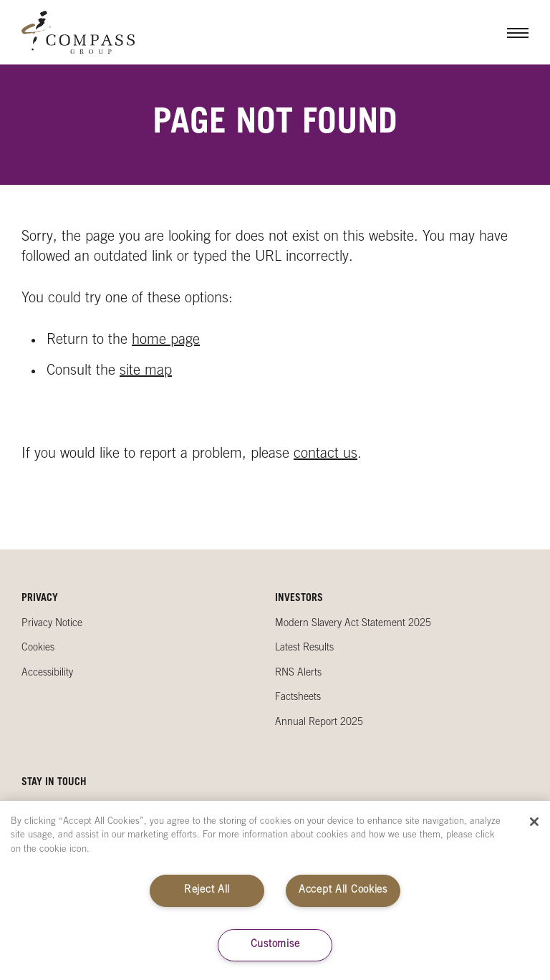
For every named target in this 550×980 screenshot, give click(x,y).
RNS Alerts (298, 673)
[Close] (534, 822)
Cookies (38, 648)
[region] (275, 890)
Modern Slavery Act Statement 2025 (353, 624)
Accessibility (47, 673)
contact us (325, 455)
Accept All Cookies (343, 890)
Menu (507, 32)
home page (166, 341)
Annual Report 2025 (319, 723)
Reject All (207, 890)
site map (146, 372)
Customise (275, 945)
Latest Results (304, 648)
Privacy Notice (52, 624)
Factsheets (298, 698)
